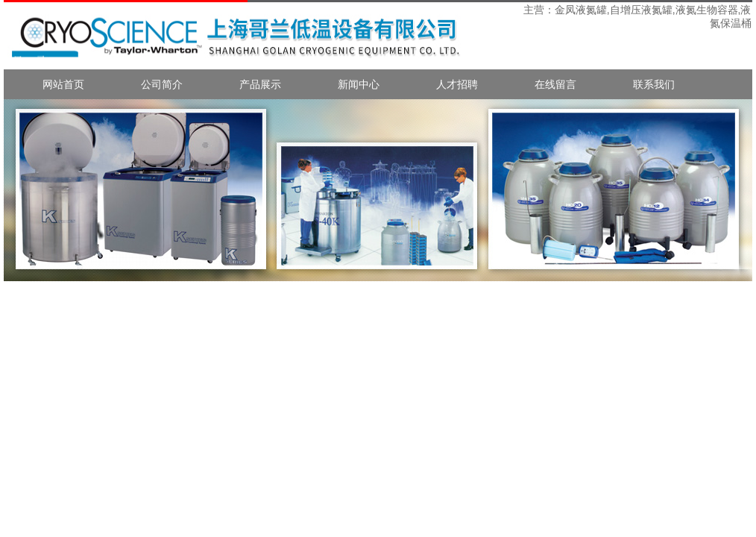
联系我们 (654, 84)
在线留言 (555, 84)
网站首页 (63, 84)
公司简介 (162, 84)
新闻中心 (359, 84)
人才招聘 (457, 84)
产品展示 (260, 84)
